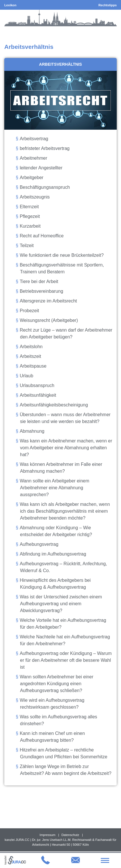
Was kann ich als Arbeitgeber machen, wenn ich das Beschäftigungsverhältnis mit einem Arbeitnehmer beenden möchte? (65, 511)
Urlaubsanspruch (37, 385)
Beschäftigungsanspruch (45, 187)
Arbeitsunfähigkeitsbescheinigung (54, 405)
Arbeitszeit (30, 356)
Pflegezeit (30, 216)
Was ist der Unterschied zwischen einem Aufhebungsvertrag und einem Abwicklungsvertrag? (61, 604)
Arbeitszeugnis (35, 197)
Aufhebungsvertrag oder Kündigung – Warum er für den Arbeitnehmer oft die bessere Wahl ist (66, 660)
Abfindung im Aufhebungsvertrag (53, 554)
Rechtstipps (108, 5)
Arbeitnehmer (33, 158)
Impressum (47, 835)
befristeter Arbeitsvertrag (45, 148)
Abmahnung (32, 431)
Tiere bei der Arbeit (39, 281)
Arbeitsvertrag (34, 139)
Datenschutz (70, 835)
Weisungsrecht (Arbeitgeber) (49, 320)
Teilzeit (27, 245)
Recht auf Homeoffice (42, 236)
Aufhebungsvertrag (39, 544)
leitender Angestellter (41, 168)
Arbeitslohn (31, 347)
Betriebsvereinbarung (41, 291)
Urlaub (26, 376)
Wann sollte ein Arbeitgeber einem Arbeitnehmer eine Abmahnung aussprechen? (54, 488)
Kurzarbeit (30, 226)
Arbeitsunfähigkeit (38, 395)
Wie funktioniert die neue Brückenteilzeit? (62, 255)
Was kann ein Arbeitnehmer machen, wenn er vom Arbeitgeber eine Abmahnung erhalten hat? (66, 448)
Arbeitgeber (32, 178)
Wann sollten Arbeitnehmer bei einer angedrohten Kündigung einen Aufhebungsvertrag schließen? (56, 684)
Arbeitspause (33, 366)
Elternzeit (29, 207)
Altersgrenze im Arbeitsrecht (48, 301)
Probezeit (29, 311)
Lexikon (10, 5)
